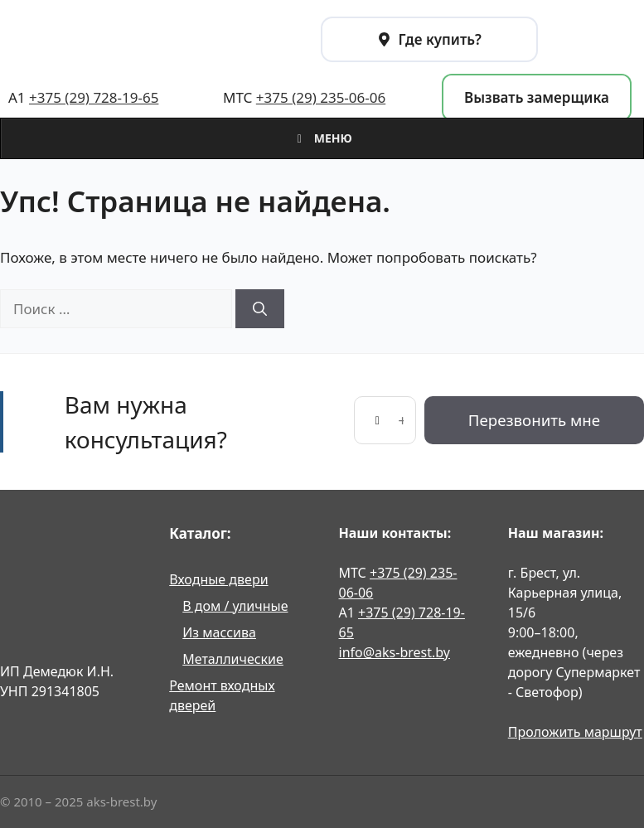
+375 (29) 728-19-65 (94, 97)
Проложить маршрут (575, 732)
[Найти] (260, 309)
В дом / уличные (235, 606)
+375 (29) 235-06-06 (321, 97)
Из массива (219, 632)
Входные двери (218, 579)
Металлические (233, 659)
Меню (322, 138)
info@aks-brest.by (395, 652)
